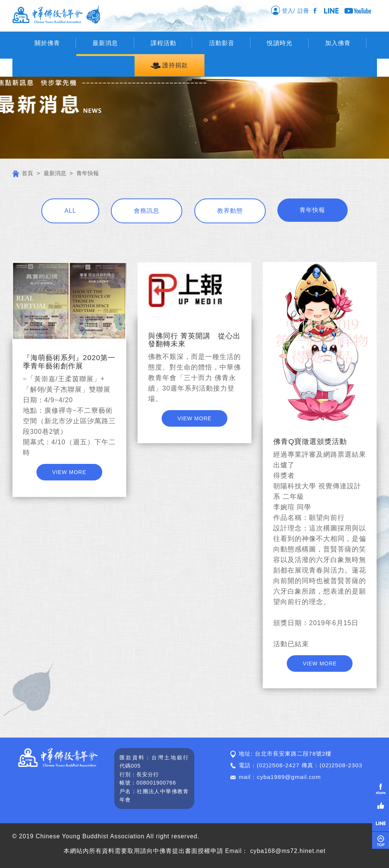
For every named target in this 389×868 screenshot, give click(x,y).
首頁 (23, 173)
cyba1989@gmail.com (289, 777)
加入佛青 (338, 43)
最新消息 (105, 43)
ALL (70, 211)
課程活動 (163, 43)
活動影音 (222, 43)
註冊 (305, 11)
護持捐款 (169, 66)
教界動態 (230, 211)
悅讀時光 (280, 43)
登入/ (283, 10)
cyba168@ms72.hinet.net (288, 851)
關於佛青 (47, 43)
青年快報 (312, 210)
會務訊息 (147, 211)
